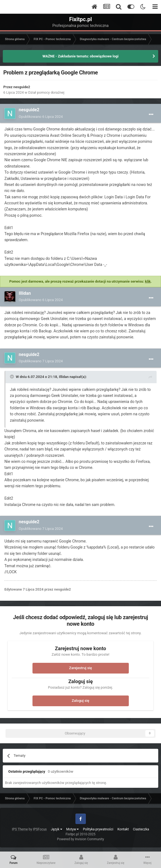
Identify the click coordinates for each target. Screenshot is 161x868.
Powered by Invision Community (80, 839)
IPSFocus (40, 829)
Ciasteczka (141, 829)
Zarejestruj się (80, 668)
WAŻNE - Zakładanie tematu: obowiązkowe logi (80, 56)
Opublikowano (41, 117)
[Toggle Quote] (12, 377)
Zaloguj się (81, 701)
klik (148, 281)
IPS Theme (20, 829)
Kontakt (123, 829)
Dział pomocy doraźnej (46, 92)
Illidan (25, 293)
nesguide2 (22, 87)
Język (57, 829)
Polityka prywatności (98, 829)
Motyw (73, 829)
